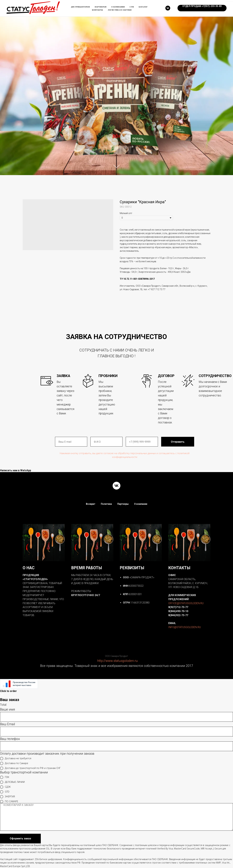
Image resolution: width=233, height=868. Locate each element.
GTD (5, 792)
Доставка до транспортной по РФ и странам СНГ (30, 768)
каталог (143, 7)
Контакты (98, 10)
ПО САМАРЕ (9, 802)
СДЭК (5, 787)
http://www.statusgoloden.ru (117, 661)
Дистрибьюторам (80, 7)
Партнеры (123, 504)
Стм (132, 7)
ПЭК (5, 777)
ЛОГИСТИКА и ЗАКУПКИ (120, 10)
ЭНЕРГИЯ (7, 797)
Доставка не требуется (16, 759)
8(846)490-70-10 (178, 611)
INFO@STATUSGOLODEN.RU (185, 627)
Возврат (91, 504)
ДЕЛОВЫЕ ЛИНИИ (12, 782)
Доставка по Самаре (14, 763)
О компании (118, 7)
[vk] (168, 8)
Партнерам (101, 7)
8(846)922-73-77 (178, 615)
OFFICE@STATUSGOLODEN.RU (186, 603)
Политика (106, 504)
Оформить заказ (20, 838)
